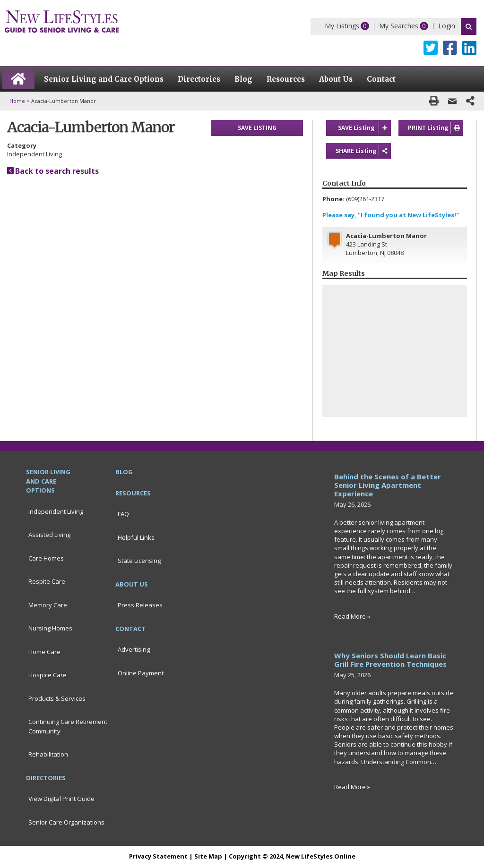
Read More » (352, 616)
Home (17, 101)
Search (469, 26)
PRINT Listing (436, 128)
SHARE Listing (363, 151)
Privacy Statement (158, 856)
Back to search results (53, 171)
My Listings (342, 26)
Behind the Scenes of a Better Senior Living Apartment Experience (388, 485)
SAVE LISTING (257, 128)
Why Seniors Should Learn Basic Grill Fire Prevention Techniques (390, 660)
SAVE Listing (365, 128)
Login (447, 26)
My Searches (399, 26)
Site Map (208, 856)
